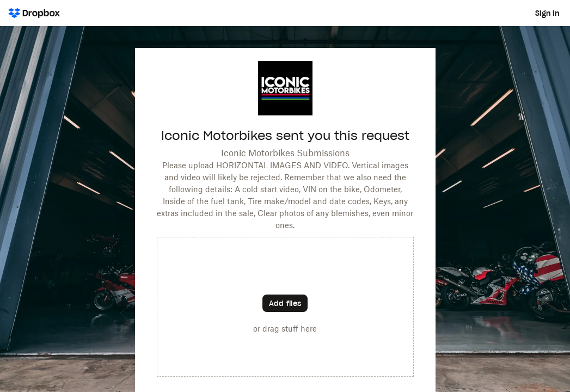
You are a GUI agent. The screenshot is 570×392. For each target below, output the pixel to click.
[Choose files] (285, 303)
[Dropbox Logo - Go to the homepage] (34, 13)
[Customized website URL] (285, 112)
